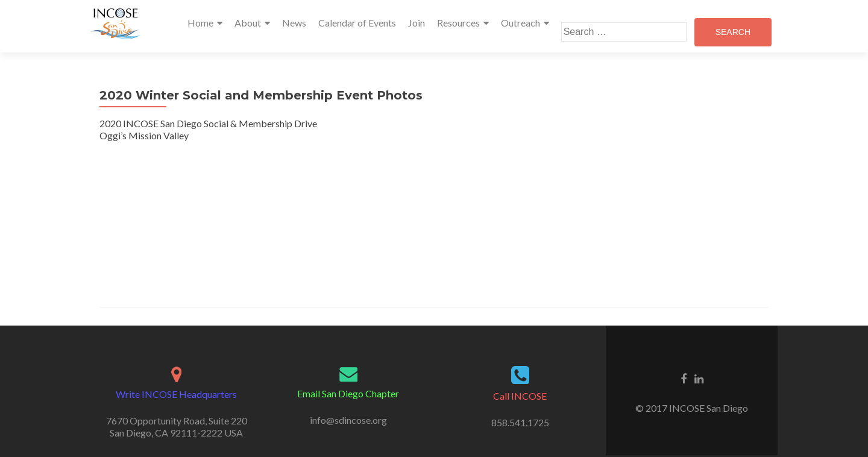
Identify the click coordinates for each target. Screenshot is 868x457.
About (248, 23)
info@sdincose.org (348, 420)
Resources (458, 23)
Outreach (520, 23)
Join (417, 23)
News (294, 23)
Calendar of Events (357, 23)
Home (200, 23)
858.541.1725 (520, 422)
